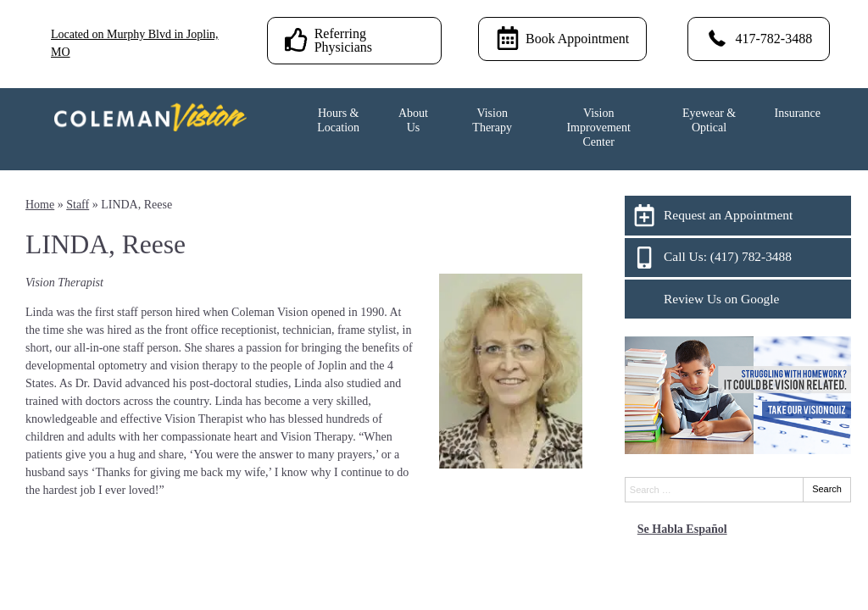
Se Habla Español (682, 529)
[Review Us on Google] (738, 299)
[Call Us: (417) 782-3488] (738, 258)
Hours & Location (338, 120)
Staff (78, 205)
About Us (413, 120)
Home (40, 205)
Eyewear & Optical (709, 120)
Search (827, 489)
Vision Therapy (492, 120)
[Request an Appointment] (738, 215)
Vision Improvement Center (598, 128)
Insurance (798, 113)
